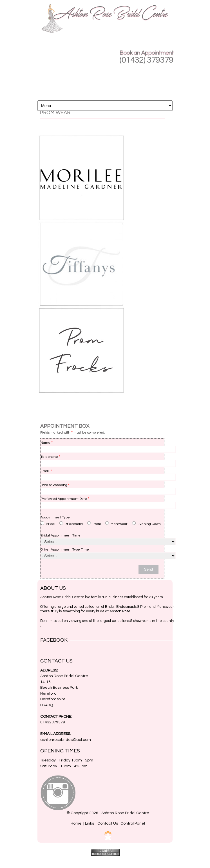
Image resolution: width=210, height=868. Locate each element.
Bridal (48, 524)
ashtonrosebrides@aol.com (66, 740)
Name (47, 443)
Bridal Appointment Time (61, 535)
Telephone (50, 457)
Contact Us (108, 823)
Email (46, 471)
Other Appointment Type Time (65, 550)
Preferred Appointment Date (65, 499)
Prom (94, 524)
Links (90, 823)
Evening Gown (146, 524)
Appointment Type (55, 517)
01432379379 (53, 722)
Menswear (116, 524)
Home (76, 823)
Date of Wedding (55, 485)
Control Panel (133, 823)
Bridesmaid (71, 524)
